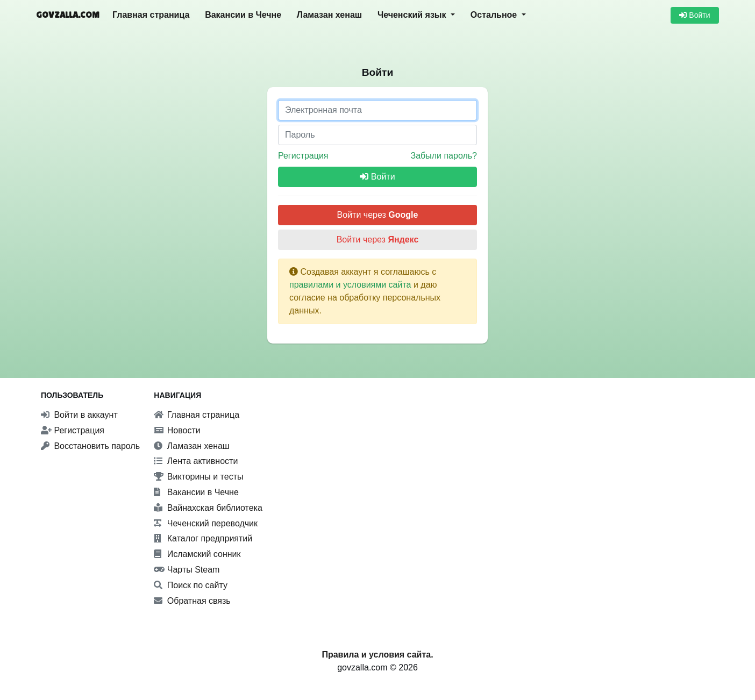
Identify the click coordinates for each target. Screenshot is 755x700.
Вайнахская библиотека (208, 508)
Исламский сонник (197, 554)
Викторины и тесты (198, 477)
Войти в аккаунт (79, 415)
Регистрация (303, 156)
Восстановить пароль (90, 446)
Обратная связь (192, 601)
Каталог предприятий (203, 538)
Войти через (378, 215)
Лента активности (196, 461)
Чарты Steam (187, 570)
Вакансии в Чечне (243, 15)
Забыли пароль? (444, 156)
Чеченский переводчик (206, 523)
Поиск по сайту (191, 585)
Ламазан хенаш (329, 15)
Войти (695, 15)
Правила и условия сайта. (377, 655)
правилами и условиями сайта (350, 285)
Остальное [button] (495, 15)
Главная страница (151, 15)
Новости (177, 430)
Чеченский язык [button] (413, 15)
